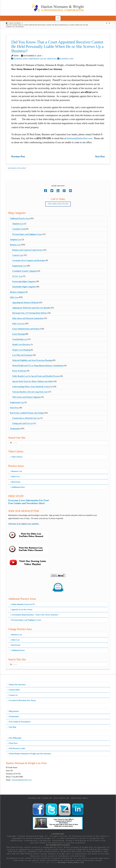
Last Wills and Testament (22, 355)
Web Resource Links (16, 748)
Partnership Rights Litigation (24, 281)
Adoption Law (18, 224)
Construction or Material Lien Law (26, 418)
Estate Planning (19, 334)
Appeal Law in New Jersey (21, 610)
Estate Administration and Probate (26, 329)
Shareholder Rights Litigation (24, 287)
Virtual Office (14, 690)
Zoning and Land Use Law (23, 423)
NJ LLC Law (17, 276)
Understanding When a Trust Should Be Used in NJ (33, 387)
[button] (58, 18)
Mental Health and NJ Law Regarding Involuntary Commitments (38, 366)
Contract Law (18, 255)
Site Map (12, 727)
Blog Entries (13, 711)
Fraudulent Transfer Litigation (24, 271)
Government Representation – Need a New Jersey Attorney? (34, 615)
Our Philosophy (14, 738)
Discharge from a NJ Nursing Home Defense (30, 313)
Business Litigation (17, 168)
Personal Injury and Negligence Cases (27, 234)
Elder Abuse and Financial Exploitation (28, 318)
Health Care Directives (21, 344)
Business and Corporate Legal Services (34, 59)
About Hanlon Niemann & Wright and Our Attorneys (29, 754)
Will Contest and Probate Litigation (26, 397)
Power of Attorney (19, 371)
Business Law (65, 59)
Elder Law (14, 297)
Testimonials (15, 429)
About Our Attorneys (17, 685)
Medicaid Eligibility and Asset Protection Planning (32, 360)
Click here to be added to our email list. (24, 524)
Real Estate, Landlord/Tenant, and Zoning (27, 413)
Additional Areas (17, 487)
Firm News (14, 408)
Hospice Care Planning (21, 350)
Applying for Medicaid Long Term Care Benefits (31, 308)
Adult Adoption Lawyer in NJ (22, 604)
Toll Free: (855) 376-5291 (58, 204)
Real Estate (15, 482)
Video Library (16, 457)
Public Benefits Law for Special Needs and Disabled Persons (36, 376)
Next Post (100, 157)
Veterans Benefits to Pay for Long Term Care (30, 392)
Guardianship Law (20, 339)
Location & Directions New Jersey (22, 700)
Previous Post (18, 157)
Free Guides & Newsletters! (19, 722)
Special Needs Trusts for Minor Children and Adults (33, 381)
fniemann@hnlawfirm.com (79, 138)
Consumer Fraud (19, 229)
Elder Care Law (19, 324)
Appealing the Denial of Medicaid (25, 303)
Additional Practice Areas (20, 218)
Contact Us (13, 695)
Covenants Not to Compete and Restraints (29, 260)
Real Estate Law (62, 798)
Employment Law (19, 266)
